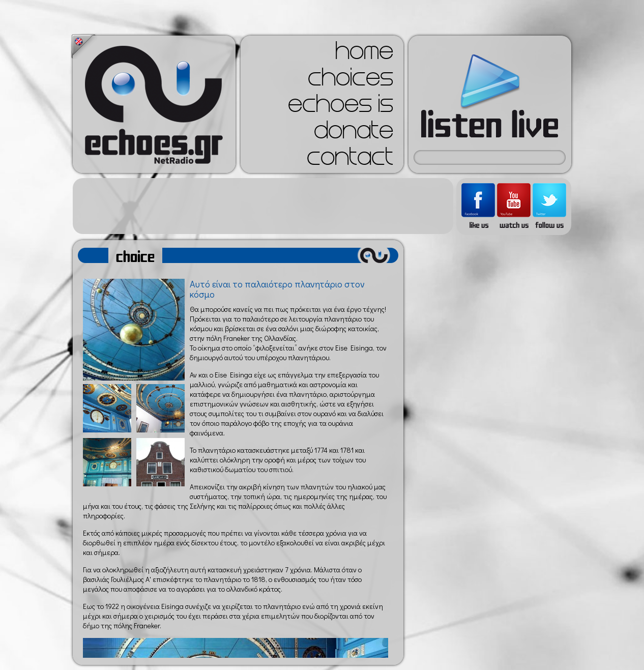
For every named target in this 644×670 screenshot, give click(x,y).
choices (350, 80)
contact (350, 160)
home (364, 54)
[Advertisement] (263, 206)
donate (354, 133)
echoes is (341, 107)
